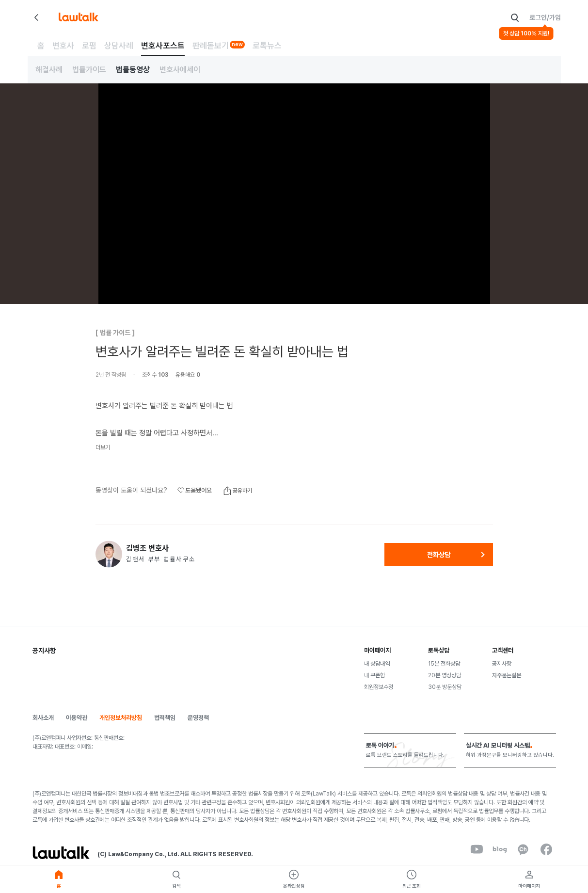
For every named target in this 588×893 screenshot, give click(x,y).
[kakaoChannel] (523, 849)
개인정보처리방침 (121, 718)
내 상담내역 (377, 664)
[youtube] (477, 849)
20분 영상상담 (445, 675)
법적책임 (165, 718)
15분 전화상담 (444, 664)
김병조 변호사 (147, 548)
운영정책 (198, 718)
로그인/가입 (545, 17)
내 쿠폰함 (374, 675)
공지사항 (502, 664)
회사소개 (43, 718)
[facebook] (546, 849)
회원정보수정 (379, 687)
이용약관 (77, 718)
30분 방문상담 (445, 687)
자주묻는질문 (507, 675)
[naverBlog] (500, 849)
